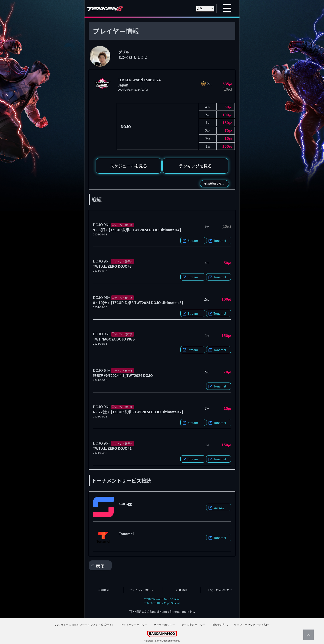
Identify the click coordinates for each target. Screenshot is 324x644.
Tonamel (220, 240)
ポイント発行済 (124, 225)
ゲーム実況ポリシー (193, 625)
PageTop (307, 635)
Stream (193, 240)
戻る (100, 565)
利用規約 (104, 590)
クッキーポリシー (164, 625)
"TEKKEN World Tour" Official (162, 599)
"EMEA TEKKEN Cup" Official (162, 603)
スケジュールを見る (129, 166)
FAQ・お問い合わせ (220, 590)
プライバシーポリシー (143, 590)
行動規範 (181, 590)
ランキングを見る (195, 166)
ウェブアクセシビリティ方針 (251, 625)
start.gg (219, 507)
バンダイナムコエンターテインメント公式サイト (85, 625)
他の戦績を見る (214, 184)
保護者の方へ (220, 625)
